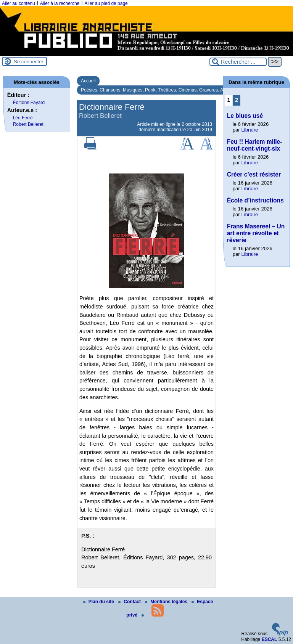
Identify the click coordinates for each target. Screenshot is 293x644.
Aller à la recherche (60, 3)
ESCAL (270, 639)
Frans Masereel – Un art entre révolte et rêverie (256, 233)
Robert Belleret (28, 124)
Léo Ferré (23, 118)
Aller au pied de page (106, 3)
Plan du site (99, 602)
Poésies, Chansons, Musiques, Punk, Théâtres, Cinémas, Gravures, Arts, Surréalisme (168, 90)
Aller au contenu (19, 3)
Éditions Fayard (29, 103)
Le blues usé (245, 116)
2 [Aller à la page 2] (237, 100)
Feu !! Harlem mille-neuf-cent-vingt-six (255, 145)
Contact (130, 602)
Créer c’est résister (254, 174)
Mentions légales (167, 602)
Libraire (250, 130)
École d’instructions (255, 200)
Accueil (88, 81)
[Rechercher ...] (238, 62)
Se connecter (29, 62)
